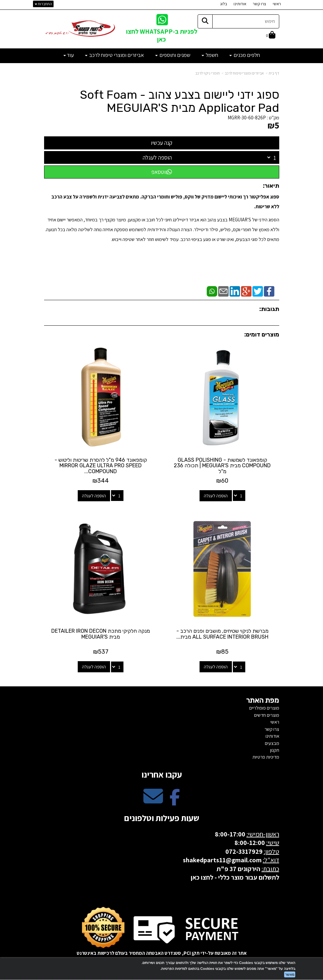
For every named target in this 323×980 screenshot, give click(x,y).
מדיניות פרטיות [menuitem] (266, 755)
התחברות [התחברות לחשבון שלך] (43, 4)
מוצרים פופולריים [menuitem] (264, 706)
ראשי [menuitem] (277, 4)
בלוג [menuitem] (224, 4)
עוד (69, 55)
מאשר (290, 974)
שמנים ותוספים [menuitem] (173, 55)
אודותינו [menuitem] (240, 4)
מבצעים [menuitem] (272, 741)
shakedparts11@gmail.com (222, 858)
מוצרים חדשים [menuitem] (267, 713)
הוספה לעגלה (157, 157)
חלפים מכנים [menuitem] (245, 55)
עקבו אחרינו (162, 773)
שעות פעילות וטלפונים (162, 816)
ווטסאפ (162, 172)
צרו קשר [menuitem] (259, 4)
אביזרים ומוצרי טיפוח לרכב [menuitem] (114, 55)
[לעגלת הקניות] (271, 35)
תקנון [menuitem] (275, 748)
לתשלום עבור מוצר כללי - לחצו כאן (235, 876)
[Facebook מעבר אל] (175, 800)
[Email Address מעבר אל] (153, 800)
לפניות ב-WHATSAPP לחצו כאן (162, 35)
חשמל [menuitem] (210, 55)
